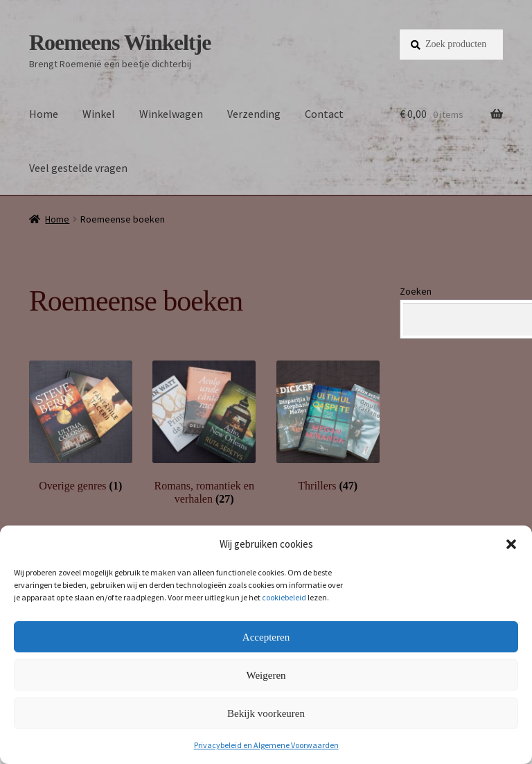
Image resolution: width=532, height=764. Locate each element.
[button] (511, 544)
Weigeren (266, 675)
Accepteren (266, 637)
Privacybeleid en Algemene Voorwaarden (266, 745)
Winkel (99, 114)
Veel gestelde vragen (78, 168)
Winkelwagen (171, 114)
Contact (324, 114)
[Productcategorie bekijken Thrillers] (328, 427)
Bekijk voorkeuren (266, 713)
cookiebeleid (284, 597)
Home (44, 114)
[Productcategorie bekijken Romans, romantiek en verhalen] (204, 433)
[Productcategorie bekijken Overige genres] (81, 427)
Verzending (254, 114)
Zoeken (416, 291)
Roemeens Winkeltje (120, 42)
